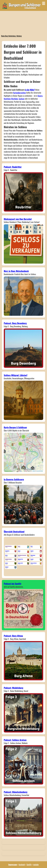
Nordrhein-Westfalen (11, 99)
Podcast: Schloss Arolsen (15, 740)
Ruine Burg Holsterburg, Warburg (11, 36)
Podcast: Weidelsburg (14, 688)
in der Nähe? (30, 90)
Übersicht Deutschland (14, 532)
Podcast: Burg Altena (13, 636)
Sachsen (22, 99)
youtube (36, 865)
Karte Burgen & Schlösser (15, 427)
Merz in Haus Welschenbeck (16, 271)
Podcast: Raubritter (13, 167)
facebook (22, 865)
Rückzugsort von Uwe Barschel (18, 219)
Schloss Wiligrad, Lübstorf (16, 375)
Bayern (40, 96)
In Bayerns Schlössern (14, 479)
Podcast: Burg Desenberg (15, 323)
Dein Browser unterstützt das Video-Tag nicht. (23, 23)
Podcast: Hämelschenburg (16, 792)
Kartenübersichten (19, 93)
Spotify (29, 865)
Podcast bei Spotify (13, 584)
